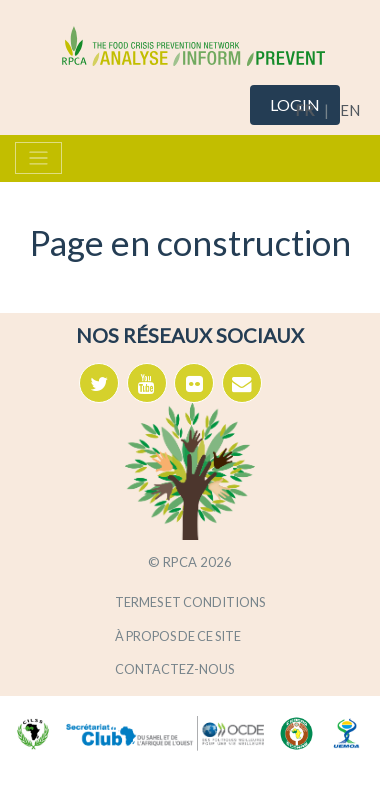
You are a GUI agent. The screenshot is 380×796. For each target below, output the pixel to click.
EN (350, 110)
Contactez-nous (174, 669)
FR (304, 110)
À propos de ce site (178, 636)
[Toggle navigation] (38, 158)
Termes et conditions (190, 602)
